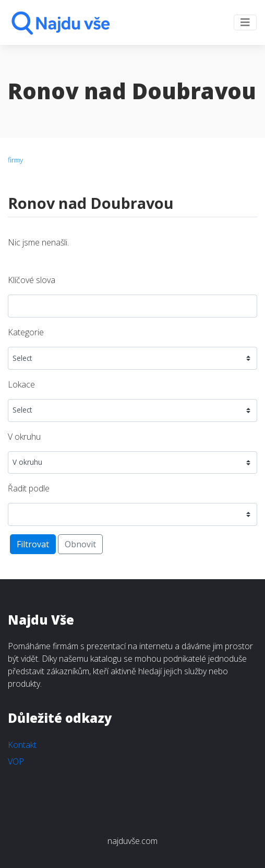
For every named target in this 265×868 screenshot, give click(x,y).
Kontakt (22, 745)
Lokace (21, 384)
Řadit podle (29, 488)
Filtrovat (33, 544)
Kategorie (26, 332)
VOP (16, 761)
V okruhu (24, 437)
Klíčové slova (32, 280)
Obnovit (80, 544)
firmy (15, 160)
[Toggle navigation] (245, 22)
